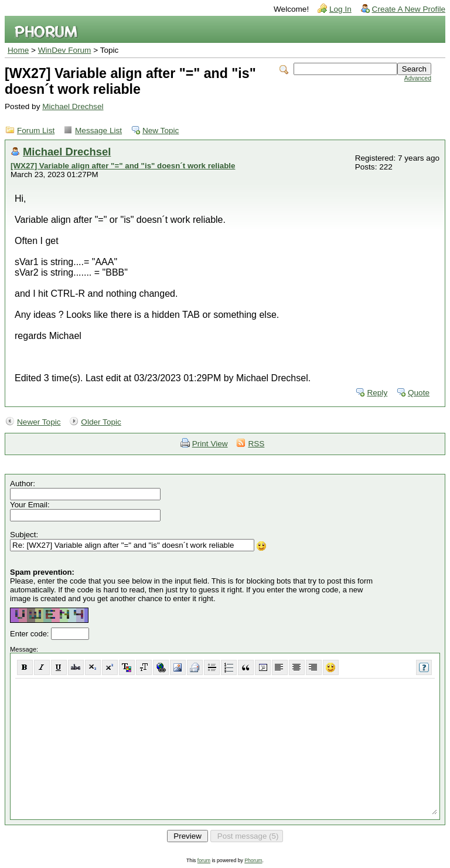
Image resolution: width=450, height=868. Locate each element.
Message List (98, 130)
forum (204, 860)
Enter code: (30, 634)
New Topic (161, 130)
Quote (419, 393)
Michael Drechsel (73, 106)
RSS (256, 444)
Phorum (253, 860)
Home (18, 50)
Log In (340, 9)
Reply (377, 393)
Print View (210, 444)
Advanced (418, 78)
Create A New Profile (409, 9)
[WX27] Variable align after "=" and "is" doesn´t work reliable (123, 166)
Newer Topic (39, 422)
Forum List (36, 130)
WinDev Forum (65, 50)
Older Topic (101, 422)
